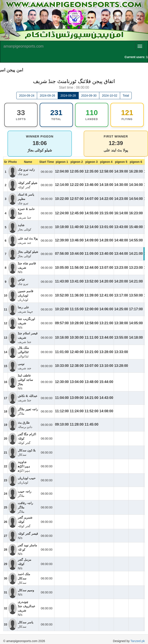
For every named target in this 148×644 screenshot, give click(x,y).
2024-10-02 (110, 96)
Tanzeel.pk (138, 641)
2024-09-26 (47, 96)
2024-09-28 (68, 96)
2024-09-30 (89, 96)
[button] (11, 20)
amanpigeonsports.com (23, 46)
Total (126, 96)
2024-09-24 (27, 96)
